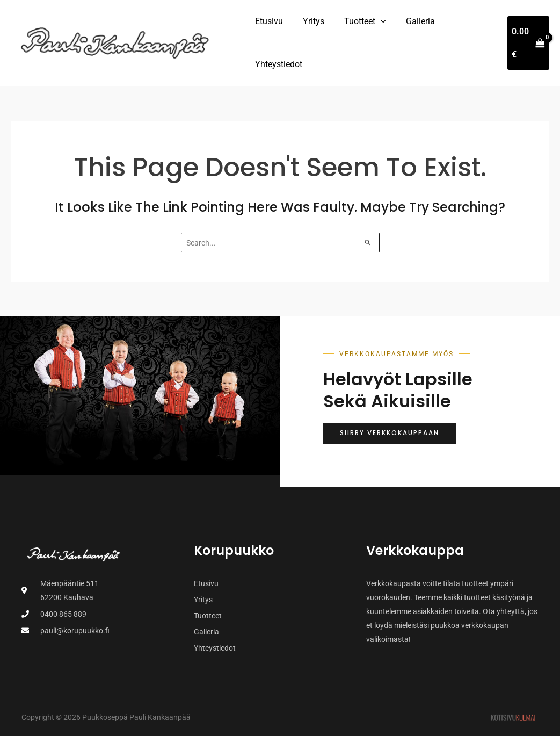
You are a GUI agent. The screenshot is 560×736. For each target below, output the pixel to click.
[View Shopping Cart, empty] (527, 43)
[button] (374, 21)
